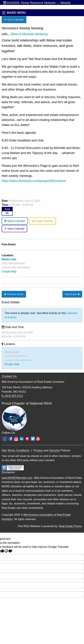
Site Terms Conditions (16, 450)
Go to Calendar (14, 20)
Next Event (72, 294)
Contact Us (9, 376)
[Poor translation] (8, 551)
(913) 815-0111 (12, 396)
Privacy (38, 450)
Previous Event (14, 294)
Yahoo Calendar (14, 229)
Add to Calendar (15, 221)
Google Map (9, 271)
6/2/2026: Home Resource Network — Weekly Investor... (37, 3)
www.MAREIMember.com (17, 478)
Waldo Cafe (12, 352)
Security (54, 450)
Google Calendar (43, 221)
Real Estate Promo (70, 526)
